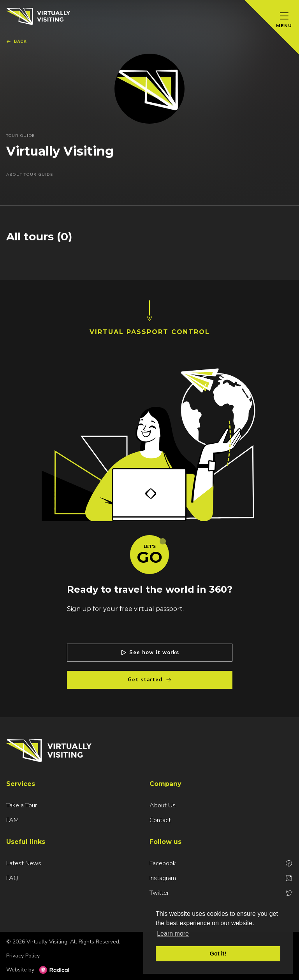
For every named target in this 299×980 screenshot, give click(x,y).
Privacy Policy (23, 956)
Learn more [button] (173, 934)
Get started (150, 680)
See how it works (149, 653)
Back (17, 42)
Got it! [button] (218, 954)
